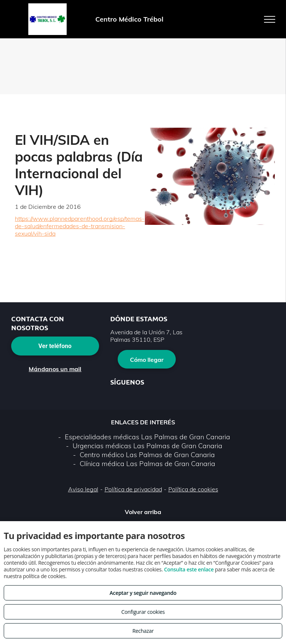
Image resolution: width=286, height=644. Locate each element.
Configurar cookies (143, 612)
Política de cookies (193, 489)
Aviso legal (83, 489)
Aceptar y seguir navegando (143, 593)
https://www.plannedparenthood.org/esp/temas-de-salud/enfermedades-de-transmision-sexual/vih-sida (80, 226)
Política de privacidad (133, 489)
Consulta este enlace (189, 569)
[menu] (270, 19)
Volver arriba (143, 512)
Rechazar (143, 631)
